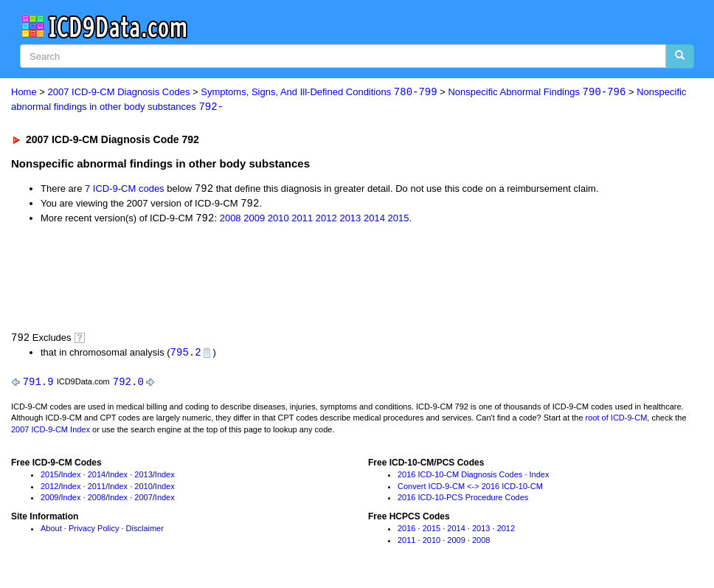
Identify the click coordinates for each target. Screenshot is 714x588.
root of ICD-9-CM (617, 421)
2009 (254, 220)
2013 (350, 220)
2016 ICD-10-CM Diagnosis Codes (460, 477)
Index (71, 477)
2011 (302, 220)
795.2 (186, 354)
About (51, 532)
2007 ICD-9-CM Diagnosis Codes (119, 93)
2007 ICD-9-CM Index (51, 432)
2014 (374, 220)
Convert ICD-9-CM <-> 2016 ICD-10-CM (470, 489)
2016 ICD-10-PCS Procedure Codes (463, 501)
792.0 (128, 384)
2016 (406, 532)
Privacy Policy (94, 532)
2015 (398, 220)
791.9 (38, 384)
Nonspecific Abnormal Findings (537, 93)
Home (24, 93)
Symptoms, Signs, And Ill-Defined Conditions (319, 93)
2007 (143, 501)
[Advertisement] (274, 279)
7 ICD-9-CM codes (125, 190)
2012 (326, 220)
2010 (278, 220)
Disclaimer (145, 532)
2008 (231, 220)
